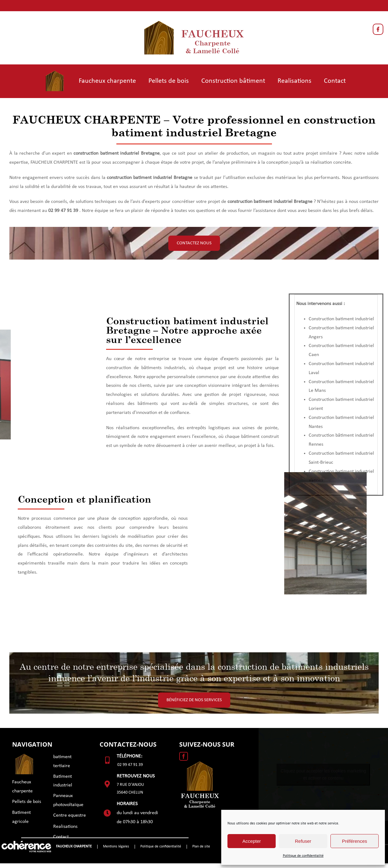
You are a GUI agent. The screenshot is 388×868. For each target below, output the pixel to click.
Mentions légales (116, 847)
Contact (61, 837)
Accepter (252, 841)
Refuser (303, 841)
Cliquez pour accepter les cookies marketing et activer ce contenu (323, 774)
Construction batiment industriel (341, 319)
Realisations (65, 827)
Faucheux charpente (22, 787)
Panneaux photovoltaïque (68, 800)
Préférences (355, 841)
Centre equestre (70, 815)
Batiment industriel (63, 781)
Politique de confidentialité (303, 856)
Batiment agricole (21, 817)
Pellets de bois (27, 802)
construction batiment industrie (106, 153)
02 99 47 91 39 (130, 765)
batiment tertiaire (62, 761)
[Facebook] (184, 756)
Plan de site (201, 847)
